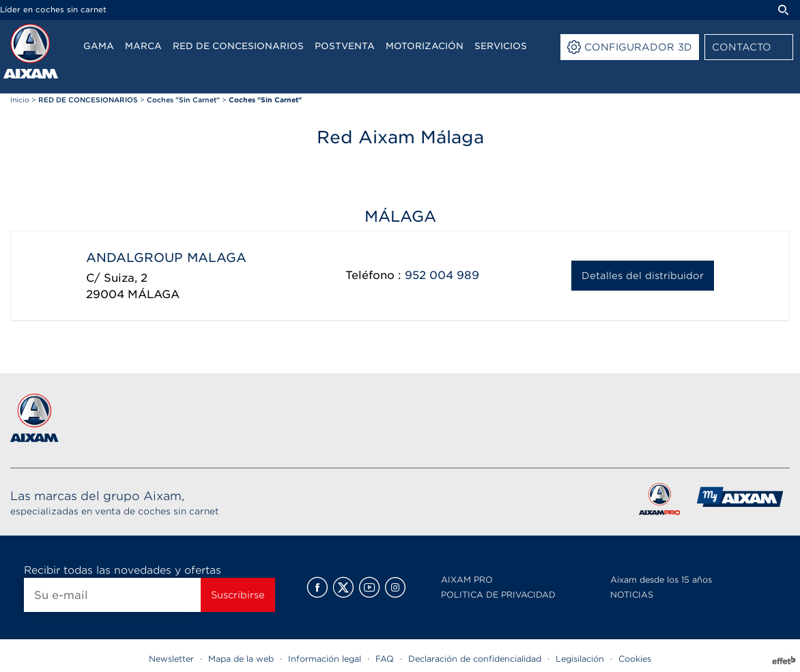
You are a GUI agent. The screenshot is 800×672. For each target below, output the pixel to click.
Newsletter (171, 659)
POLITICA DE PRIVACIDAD (498, 595)
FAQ (385, 659)
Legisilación (580, 659)
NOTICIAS (632, 595)
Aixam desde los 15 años (661, 580)
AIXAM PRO (467, 580)
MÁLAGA (154, 294)
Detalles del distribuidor (643, 276)
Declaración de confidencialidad (475, 659)
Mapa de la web (241, 659)
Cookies (635, 659)
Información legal (325, 659)
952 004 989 (442, 275)
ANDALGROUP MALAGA (166, 258)
